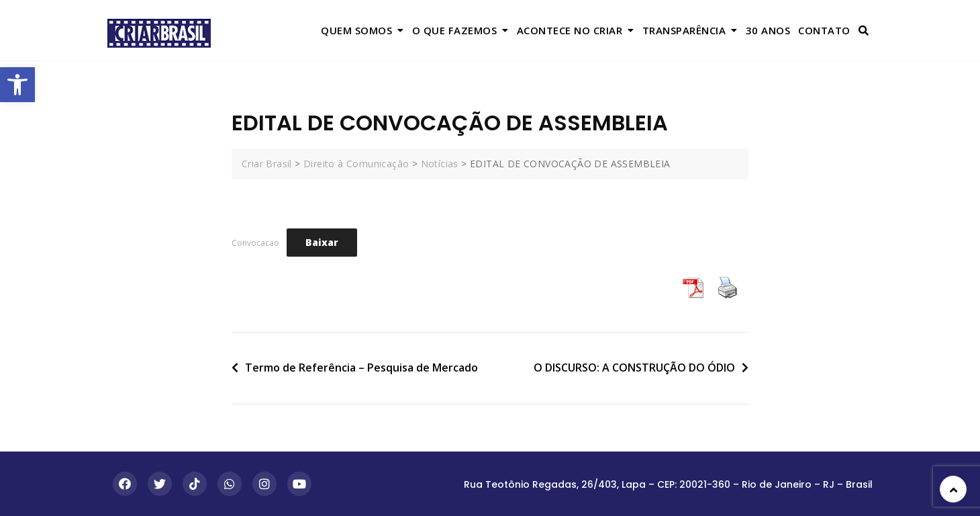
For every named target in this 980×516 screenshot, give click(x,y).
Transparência (684, 30)
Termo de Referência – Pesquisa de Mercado (361, 368)
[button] (17, 85)
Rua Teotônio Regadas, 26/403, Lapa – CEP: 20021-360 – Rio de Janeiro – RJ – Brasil (668, 484)
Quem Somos (356, 30)
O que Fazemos (455, 30)
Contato (824, 30)
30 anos (768, 30)
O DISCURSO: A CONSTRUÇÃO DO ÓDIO (634, 368)
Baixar (322, 242)
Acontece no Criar (570, 30)
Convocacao (255, 243)
